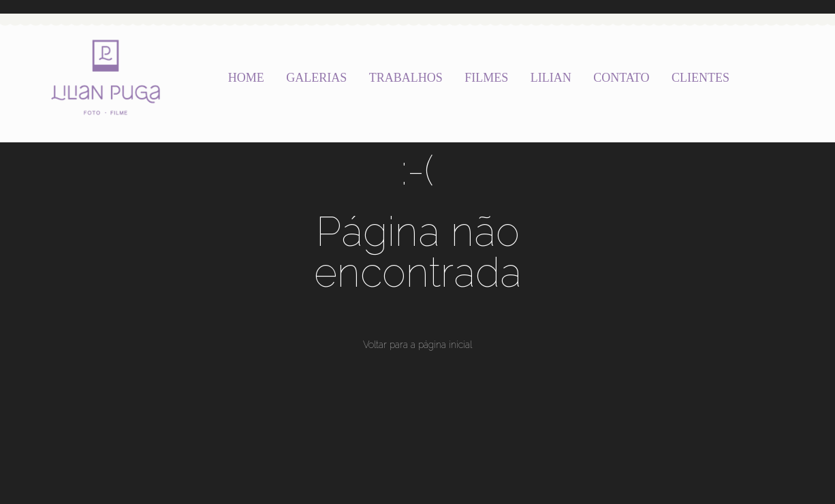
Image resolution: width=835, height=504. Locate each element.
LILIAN (551, 78)
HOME (246, 78)
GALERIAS (316, 78)
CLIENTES (700, 78)
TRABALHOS (406, 78)
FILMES (486, 78)
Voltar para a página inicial (417, 345)
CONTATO (621, 78)
